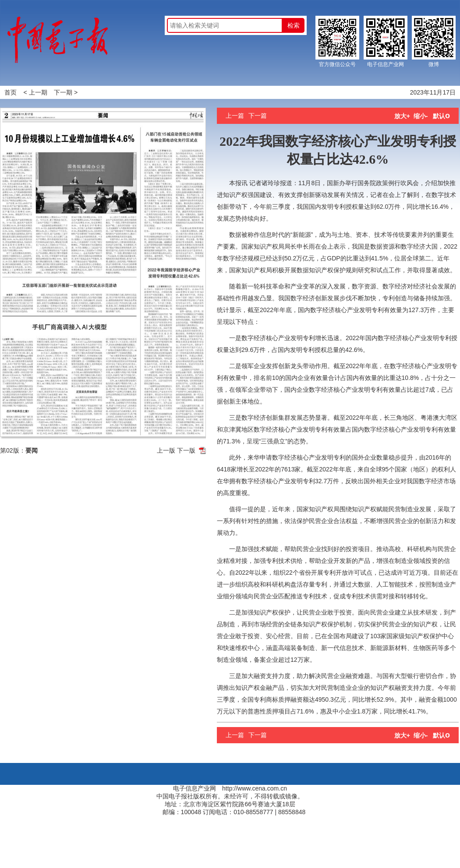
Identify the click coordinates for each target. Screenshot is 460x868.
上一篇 (235, 116)
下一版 (186, 450)
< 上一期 (35, 92)
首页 (11, 92)
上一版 (166, 450)
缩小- (421, 116)
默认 (441, 116)
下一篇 (258, 116)
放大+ (402, 116)
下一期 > (66, 92)
